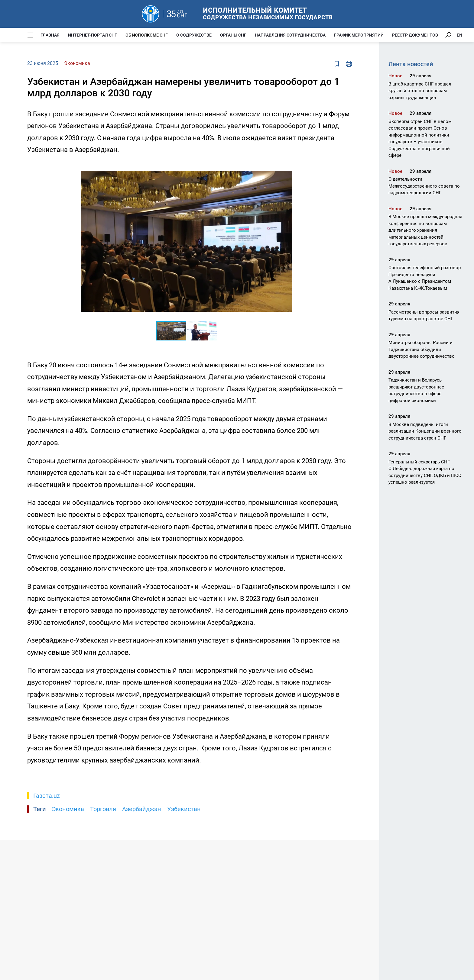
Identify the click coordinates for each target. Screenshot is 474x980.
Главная (50, 35)
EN (459, 35)
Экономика (68, 809)
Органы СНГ (233, 35)
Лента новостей (411, 64)
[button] (287, 167)
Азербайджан (142, 809)
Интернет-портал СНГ (93, 35)
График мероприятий (359, 35)
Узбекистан (184, 809)
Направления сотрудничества (290, 35)
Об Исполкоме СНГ (147, 35)
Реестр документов (415, 35)
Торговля (103, 809)
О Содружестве (194, 35)
